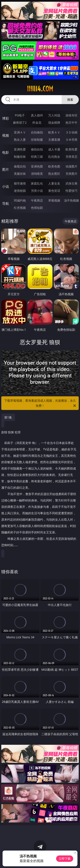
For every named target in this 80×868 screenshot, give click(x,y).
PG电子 (20, 115)
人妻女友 (54, 183)
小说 (6, 186)
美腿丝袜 (20, 174)
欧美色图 (54, 166)
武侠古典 (71, 183)
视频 (6, 135)
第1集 (8, 417)
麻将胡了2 (20, 122)
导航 (6, 203)
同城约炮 (20, 200)
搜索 (70, 100)
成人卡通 (54, 149)
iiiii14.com (40, 89)
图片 (6, 169)
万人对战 (54, 115)
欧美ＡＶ (54, 132)
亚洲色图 (37, 166)
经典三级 (37, 157)
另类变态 (71, 157)
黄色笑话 (54, 191)
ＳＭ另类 (71, 140)
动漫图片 (71, 166)
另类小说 (37, 191)
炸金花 (37, 122)
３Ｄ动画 (71, 132)
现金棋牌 (54, 122)
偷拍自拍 (37, 149)
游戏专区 (71, 115)
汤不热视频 (71, 200)
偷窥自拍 (20, 166)
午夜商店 (37, 200)
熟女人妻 (20, 140)
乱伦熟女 (54, 157)
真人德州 (37, 115)
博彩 (6, 118)
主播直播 (54, 140)
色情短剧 (37, 208)
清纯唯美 (37, 174)
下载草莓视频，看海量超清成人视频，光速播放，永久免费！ (41, 403)
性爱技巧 (71, 191)
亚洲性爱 (20, 149)
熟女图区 (54, 174)
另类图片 (71, 174)
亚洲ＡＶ (20, 132)
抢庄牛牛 (71, 122)
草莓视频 (54, 200)
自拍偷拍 (37, 132)
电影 (6, 152)
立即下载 (65, 859)
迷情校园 (20, 191)
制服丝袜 (20, 157)
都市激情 (20, 183)
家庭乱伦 (37, 183)
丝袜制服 (37, 140)
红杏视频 (20, 208)
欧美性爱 (71, 149)
